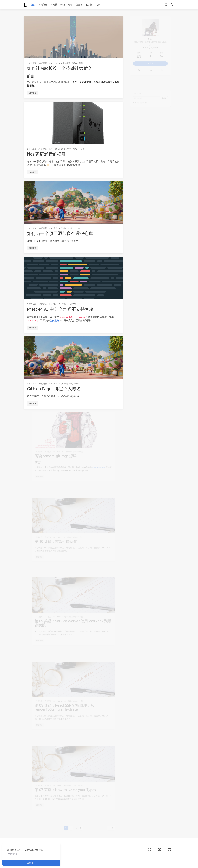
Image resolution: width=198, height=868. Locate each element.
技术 (55, 228)
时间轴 (54, 5)
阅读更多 (33, 93)
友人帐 (89, 5)
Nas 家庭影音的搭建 (47, 154)
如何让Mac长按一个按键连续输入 (60, 68)
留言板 (79, 5)
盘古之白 (54, 320)
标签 (70, 5)
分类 (63, 5)
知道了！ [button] (31, 863)
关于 (98, 5)
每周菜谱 (43, 5)
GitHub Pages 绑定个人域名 (54, 389)
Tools (56, 63)
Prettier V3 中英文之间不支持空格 (60, 309)
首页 (33, 5)
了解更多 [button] (12, 854)
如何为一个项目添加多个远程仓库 (60, 233)
